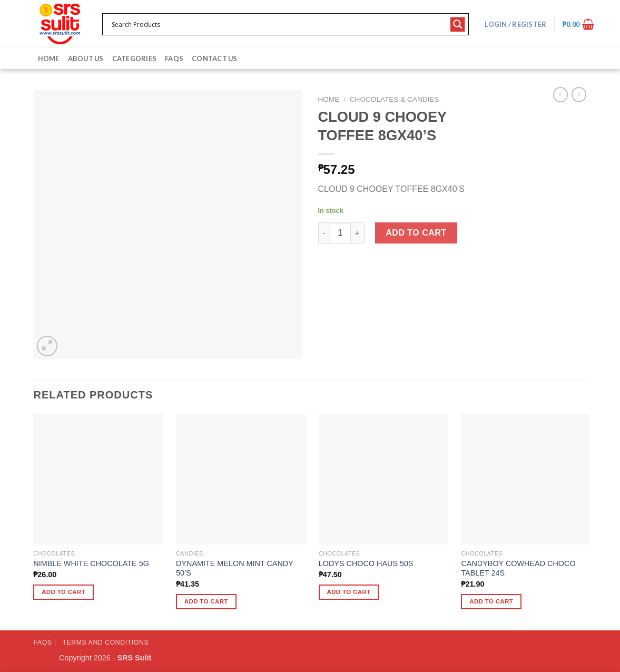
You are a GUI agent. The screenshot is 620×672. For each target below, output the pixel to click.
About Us (86, 59)
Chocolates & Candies (395, 99)
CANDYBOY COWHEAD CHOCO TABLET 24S (518, 568)
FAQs (174, 59)
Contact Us (215, 59)
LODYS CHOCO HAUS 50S (366, 563)
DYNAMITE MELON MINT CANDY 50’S (235, 568)
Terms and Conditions (105, 642)
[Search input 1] (279, 24)
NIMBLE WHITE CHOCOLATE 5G (91, 563)
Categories (135, 59)
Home (49, 59)
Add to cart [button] (63, 592)
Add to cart (416, 233)
